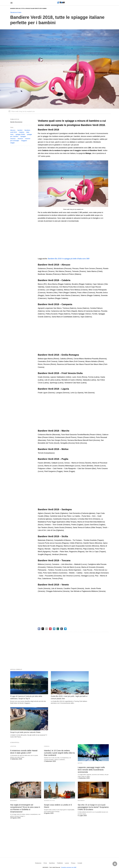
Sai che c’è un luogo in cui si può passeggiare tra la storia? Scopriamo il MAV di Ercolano (93, 771)
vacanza (13, 139)
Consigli (47, 710)
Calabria (21, 132)
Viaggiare (24, 141)
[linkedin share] (54, 629)
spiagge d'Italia (20, 134)
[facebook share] (39, 629)
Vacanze (20, 139)
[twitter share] (43, 629)
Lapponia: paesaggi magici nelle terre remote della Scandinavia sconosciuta (93, 734)
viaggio (12, 143)
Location (13, 710)
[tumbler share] (62, 629)
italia (28, 132)
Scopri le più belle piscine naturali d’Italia (93, 692)
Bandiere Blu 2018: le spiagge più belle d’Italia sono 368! (69, 259)
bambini (20, 130)
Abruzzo (13, 130)
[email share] (47, 629)
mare (12, 134)
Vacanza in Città (49, 765)
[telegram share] (65, 629)
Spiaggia (23, 136)
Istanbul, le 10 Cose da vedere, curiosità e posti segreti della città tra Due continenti (59, 717)
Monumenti (14, 765)
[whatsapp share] (58, 629)
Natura (80, 727)
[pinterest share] (50, 629)
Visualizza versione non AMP (69, 831)
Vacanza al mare (16, 12)
